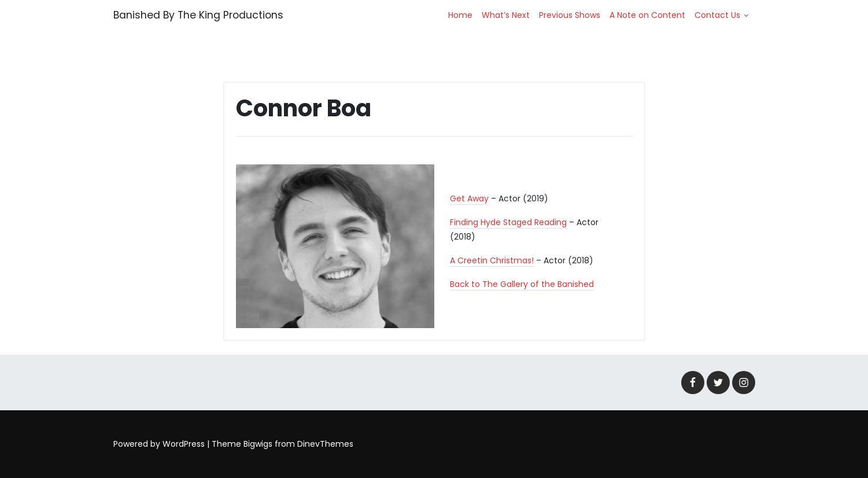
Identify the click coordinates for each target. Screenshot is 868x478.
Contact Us (717, 15)
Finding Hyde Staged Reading (508, 222)
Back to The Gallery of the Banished (522, 284)
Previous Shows (570, 15)
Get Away (469, 198)
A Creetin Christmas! (492, 260)
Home (460, 15)
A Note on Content (647, 15)
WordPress (184, 444)
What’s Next (506, 15)
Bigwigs (258, 444)
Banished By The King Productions (198, 15)
